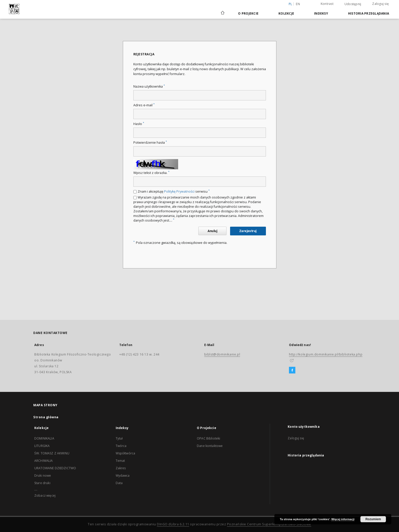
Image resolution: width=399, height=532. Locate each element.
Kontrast (327, 4)
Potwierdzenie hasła (150, 143)
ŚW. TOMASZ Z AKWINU (52, 453)
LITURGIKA (42, 446)
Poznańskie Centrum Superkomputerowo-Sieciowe (269, 524)
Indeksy (321, 13)
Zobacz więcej (45, 496)
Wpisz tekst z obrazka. (151, 173)
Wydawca (123, 476)
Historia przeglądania (369, 13)
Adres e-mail (144, 105)
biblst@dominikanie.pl (222, 354)
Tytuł (119, 438)
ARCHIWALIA (44, 461)
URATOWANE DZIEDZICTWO (55, 468)
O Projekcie (248, 13)
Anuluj (212, 231)
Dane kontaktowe (210, 446)
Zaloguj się (380, 4)
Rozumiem (373, 519)
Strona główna (46, 417)
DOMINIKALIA (44, 438)
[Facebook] (292, 370)
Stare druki (42, 483)
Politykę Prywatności (179, 191)
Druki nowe (43, 476)
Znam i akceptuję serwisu (174, 191)
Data (119, 483)
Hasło (139, 124)
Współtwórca (126, 453)
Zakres (121, 468)
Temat (120, 461)
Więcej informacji (343, 519)
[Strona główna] (222, 13)
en (298, 4)
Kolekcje (286, 13)
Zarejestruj (248, 231)
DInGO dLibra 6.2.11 (173, 524)
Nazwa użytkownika (149, 86)
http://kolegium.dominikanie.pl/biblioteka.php (326, 354)
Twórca (121, 446)
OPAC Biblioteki (208, 438)
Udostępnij (353, 4)
